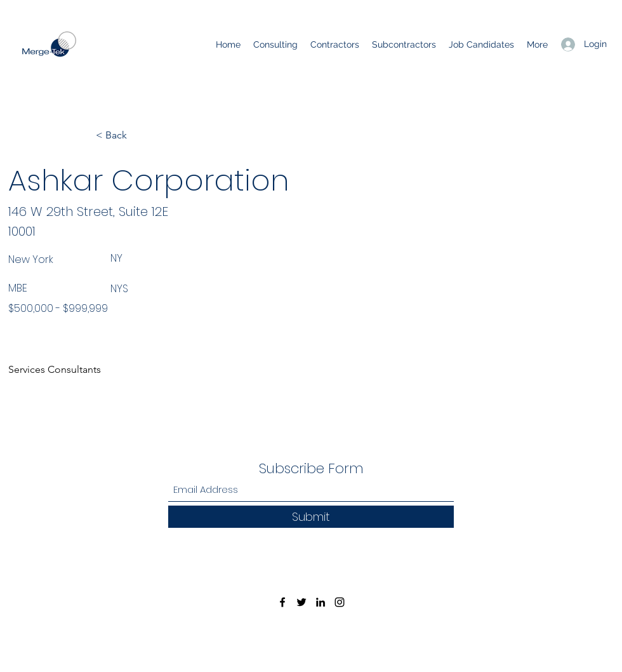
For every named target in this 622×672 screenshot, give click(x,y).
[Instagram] (340, 602)
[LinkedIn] (321, 602)
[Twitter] (301, 602)
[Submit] (311, 517)
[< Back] (138, 135)
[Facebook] (282, 602)
